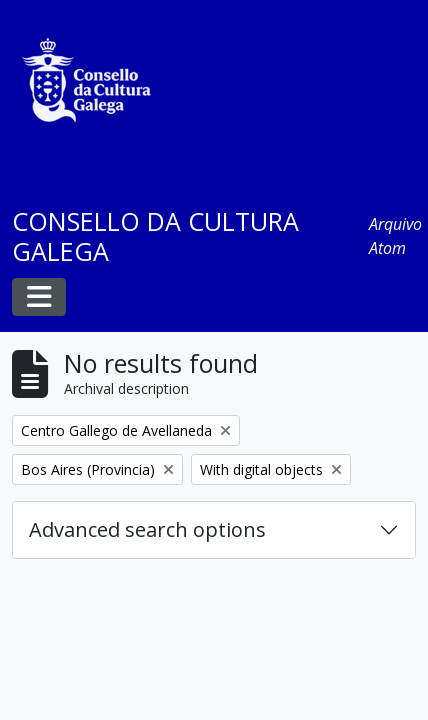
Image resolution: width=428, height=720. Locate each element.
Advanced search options (147, 529)
